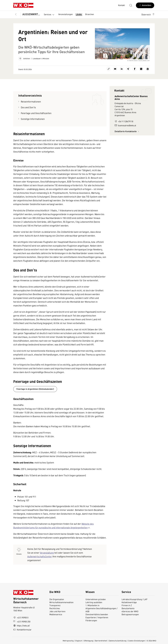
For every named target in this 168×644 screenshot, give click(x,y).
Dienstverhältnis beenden (97, 614)
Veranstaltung (47, 553)
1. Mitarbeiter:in (92, 605)
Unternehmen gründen (96, 599)
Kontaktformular (22, 630)
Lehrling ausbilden (94, 602)
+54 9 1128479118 (124, 121)
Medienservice (56, 614)
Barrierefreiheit (101, 641)
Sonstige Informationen (33, 119)
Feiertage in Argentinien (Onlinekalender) (35, 389)
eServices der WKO (130, 611)
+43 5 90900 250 (22, 621)
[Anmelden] (145, 5)
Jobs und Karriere (57, 611)
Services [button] (50, 15)
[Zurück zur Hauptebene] (16, 14)
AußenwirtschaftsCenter (40, 556)
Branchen (90, 14)
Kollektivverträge (129, 602)
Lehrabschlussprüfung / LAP (134, 599)
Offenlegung (89, 641)
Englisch (79, 641)
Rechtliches (55, 608)
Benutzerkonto (128, 608)
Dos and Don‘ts (29, 107)
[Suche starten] (131, 5)
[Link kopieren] (109, 69)
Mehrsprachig (68, 641)
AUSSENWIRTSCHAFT (31, 14)
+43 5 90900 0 (21, 617)
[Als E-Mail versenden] (115, 69)
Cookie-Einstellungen (137, 641)
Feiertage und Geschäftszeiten (36, 113)
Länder (79, 14)
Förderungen (91, 620)
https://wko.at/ (22, 626)
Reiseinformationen (31, 102)
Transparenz (55, 605)
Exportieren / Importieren (97, 617)
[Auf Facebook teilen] (135, 69)
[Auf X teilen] (141, 69)
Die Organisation (57, 599)
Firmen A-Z (127, 605)
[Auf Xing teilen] (128, 69)
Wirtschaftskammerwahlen (61, 602)
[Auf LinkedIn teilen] (122, 69)
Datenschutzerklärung (118, 641)
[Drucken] (148, 69)
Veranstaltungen (66, 14)
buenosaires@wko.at (125, 125)
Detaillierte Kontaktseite (127, 131)
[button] (148, 14)
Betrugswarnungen (130, 614)
